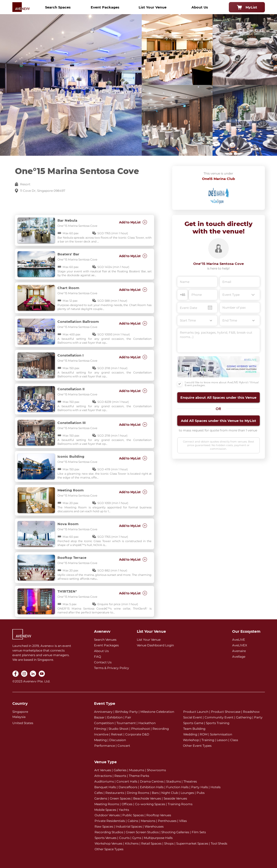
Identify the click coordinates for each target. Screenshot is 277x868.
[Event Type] (240, 295)
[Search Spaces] (58, 7)
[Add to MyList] (133, 222)
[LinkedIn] (33, 674)
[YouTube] (42, 674)
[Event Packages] (105, 7)
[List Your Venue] (153, 7)
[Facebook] (15, 674)
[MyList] (247, 7)
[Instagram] (24, 674)
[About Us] (200, 7)
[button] (219, 397)
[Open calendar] (210, 308)
